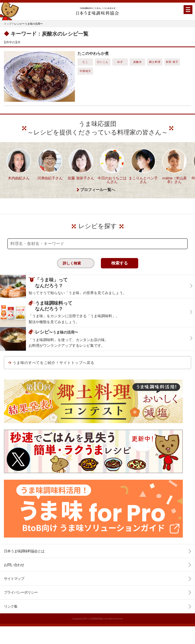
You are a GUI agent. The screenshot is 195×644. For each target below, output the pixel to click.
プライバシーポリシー (21, 603)
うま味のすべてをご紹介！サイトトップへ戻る (54, 373)
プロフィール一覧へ (98, 200)
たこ (85, 62)
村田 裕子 (172, 62)
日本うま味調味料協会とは (24, 562)
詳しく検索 (72, 274)
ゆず (120, 62)
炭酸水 (138, 62)
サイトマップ (14, 589)
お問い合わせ (14, 575)
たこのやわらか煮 (93, 53)
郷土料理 (155, 62)
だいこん (103, 62)
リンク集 (11, 617)
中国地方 (85, 71)
